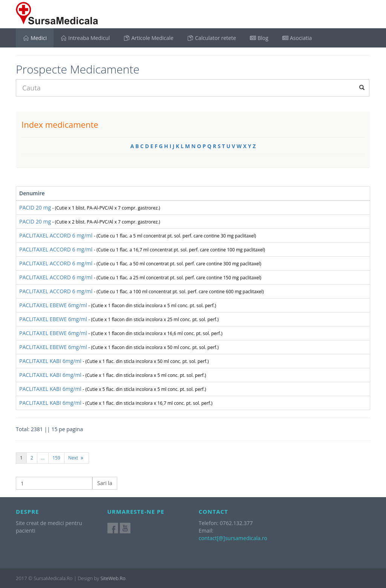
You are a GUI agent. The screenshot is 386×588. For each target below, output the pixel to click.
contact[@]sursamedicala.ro (233, 538)
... (43, 458)
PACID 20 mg (90, 207)
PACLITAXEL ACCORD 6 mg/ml (138, 235)
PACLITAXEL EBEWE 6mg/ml (118, 305)
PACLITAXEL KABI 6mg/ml (114, 361)
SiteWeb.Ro (113, 578)
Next (77, 458)
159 (56, 458)
